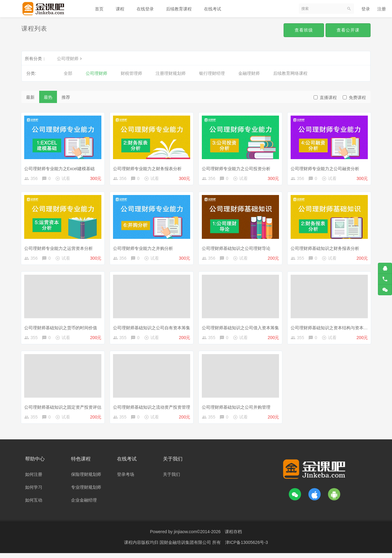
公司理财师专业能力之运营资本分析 (60, 248)
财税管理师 (131, 73)
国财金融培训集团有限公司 (186, 547)
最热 (48, 97)
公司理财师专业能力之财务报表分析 (149, 167)
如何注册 (34, 479)
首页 (99, 9)
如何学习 (34, 492)
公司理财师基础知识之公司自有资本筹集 (153, 329)
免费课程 (354, 97)
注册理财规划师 (171, 73)
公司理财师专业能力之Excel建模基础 (61, 167)
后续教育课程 (179, 9)
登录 (366, 9)
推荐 (66, 97)
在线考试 (213, 9)
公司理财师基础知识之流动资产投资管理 (153, 409)
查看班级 (304, 30)
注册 (382, 9)
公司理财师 (70, 59)
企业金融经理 (84, 505)
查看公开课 (348, 30)
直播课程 (325, 97)
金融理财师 (249, 73)
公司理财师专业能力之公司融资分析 (326, 167)
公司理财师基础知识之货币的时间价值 (62, 329)
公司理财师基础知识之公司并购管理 (237, 409)
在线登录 (145, 9)
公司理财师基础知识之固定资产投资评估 (64, 409)
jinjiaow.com (185, 537)
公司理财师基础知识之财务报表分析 (326, 248)
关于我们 (171, 479)
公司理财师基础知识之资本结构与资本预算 (333, 329)
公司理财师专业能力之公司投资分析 (237, 167)
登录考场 (126, 479)
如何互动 (34, 505)
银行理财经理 (212, 73)
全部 (68, 73)
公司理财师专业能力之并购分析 (144, 248)
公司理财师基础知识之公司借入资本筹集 (242, 329)
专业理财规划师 (86, 492)
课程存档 (233, 537)
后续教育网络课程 (290, 73)
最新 (30, 97)
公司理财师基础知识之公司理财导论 (237, 248)
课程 (120, 9)
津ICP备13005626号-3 (247, 547)
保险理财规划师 (86, 479)
